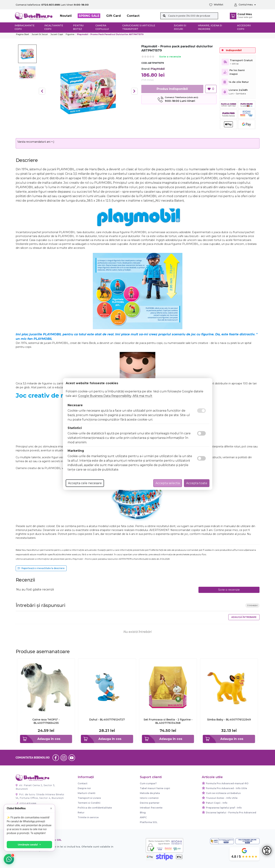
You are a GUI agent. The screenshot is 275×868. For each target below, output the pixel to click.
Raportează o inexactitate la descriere (41, 568)
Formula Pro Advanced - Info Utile (226, 788)
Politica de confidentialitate (95, 808)
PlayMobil (158, 69)
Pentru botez (78, 27)
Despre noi (84, 788)
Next (134, 91)
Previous (42, 91)
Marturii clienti (87, 793)
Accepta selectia (168, 483)
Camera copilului (102, 27)
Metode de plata (150, 793)
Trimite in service (88, 817)
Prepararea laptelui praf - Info (224, 808)
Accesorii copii (244, 27)
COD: (144, 63)
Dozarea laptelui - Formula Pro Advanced (231, 813)
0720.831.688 (26, 803)
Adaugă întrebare (244, 617)
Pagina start (22, 34)
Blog (143, 813)
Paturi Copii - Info (217, 803)
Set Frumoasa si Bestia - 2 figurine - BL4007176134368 (168, 721)
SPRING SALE (89, 16)
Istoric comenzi (149, 798)
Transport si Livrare (89, 798)
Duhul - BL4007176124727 (107, 720)
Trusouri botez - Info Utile (222, 798)
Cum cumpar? (148, 783)
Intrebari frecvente (151, 808)
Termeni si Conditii (89, 803)
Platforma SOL (149, 822)
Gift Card (114, 16)
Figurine (70, 34)
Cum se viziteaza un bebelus (223, 793)
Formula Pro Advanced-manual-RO (227, 783)
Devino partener (150, 803)
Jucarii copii (57, 34)
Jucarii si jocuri (180, 27)
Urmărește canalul (30, 845)
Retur (81, 813)
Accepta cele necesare (85, 483)
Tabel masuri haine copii (155, 788)
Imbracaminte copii (25, 27)
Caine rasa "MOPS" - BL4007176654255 (46, 721)
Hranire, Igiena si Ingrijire (210, 27)
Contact (133, 16)
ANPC (143, 817)
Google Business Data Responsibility (105, 396)
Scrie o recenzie (170, 57)
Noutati (66, 16)
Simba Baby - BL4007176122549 (229, 720)
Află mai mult (142, 396)
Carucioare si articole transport (139, 27)
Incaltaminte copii (54, 27)
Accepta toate (197, 483)
